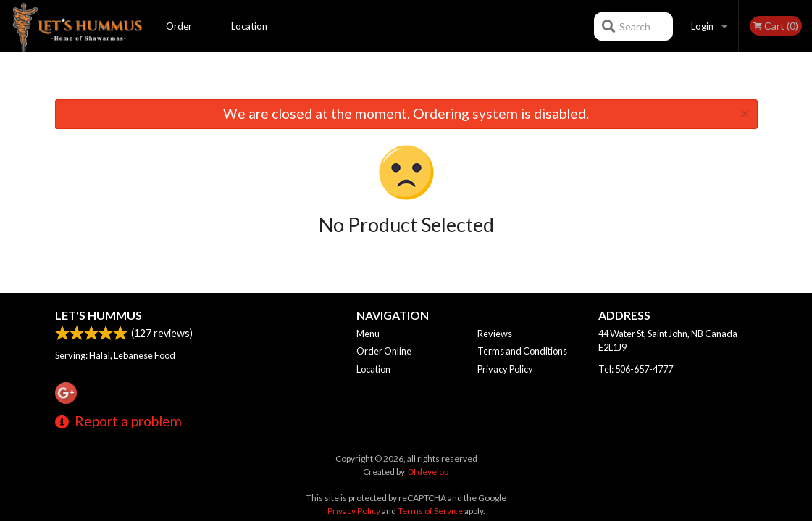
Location (249, 26)
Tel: (636, 369)
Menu (368, 333)
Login (702, 26)
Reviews (495, 333)
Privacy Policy (505, 369)
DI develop (428, 472)
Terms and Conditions (522, 351)
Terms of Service (430, 511)
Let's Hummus (99, 315)
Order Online (180, 36)
